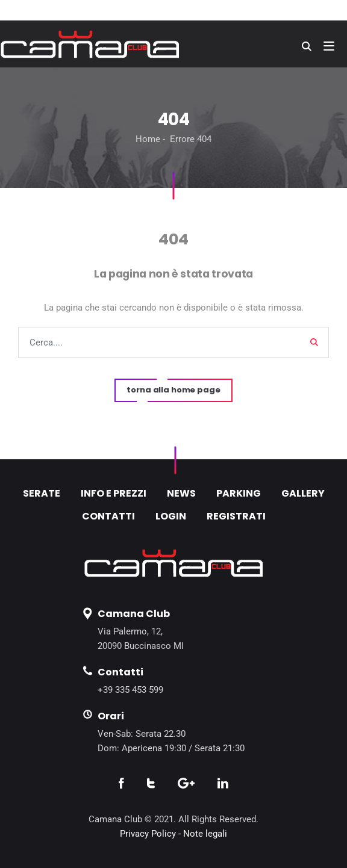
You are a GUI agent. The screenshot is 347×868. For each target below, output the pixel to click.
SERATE (42, 493)
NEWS (181, 493)
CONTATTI (108, 516)
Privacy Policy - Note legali (173, 834)
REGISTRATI (236, 516)
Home (148, 139)
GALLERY (303, 493)
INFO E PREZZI (114, 493)
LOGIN (171, 516)
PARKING (239, 493)
